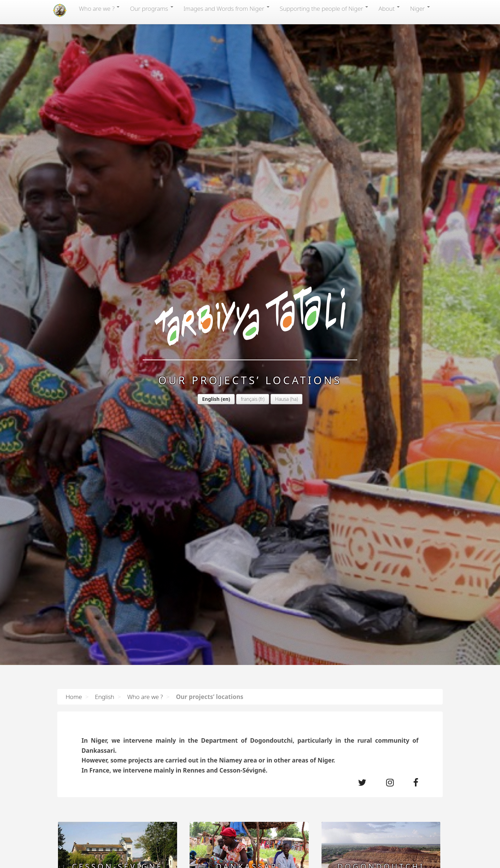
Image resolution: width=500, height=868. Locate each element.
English (211, 399)
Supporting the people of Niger (324, 8)
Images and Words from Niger (227, 8)
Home (74, 697)
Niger (420, 8)
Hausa (282, 399)
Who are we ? (99, 8)
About (389, 8)
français (249, 399)
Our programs (151, 8)
